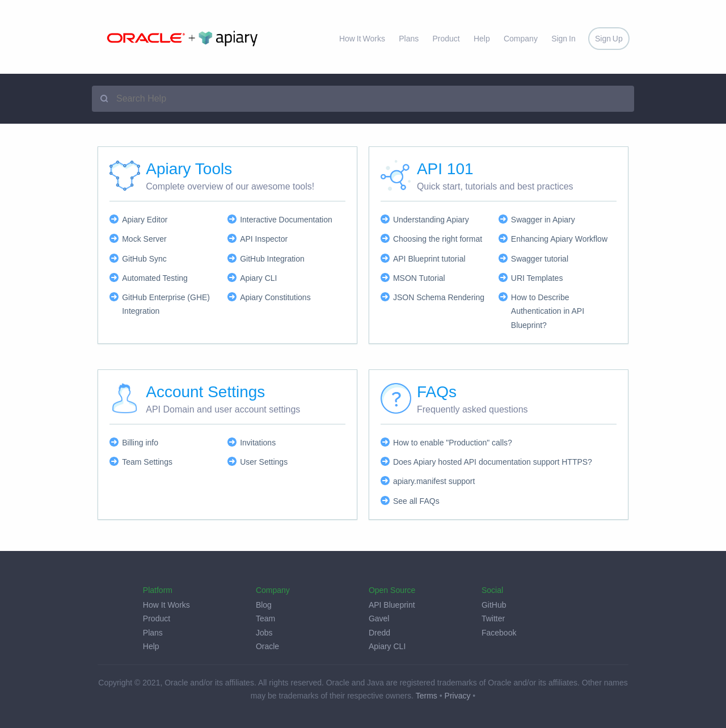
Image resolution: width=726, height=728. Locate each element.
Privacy (458, 696)
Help (482, 39)
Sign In (564, 39)
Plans (409, 39)
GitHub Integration (272, 259)
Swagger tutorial (540, 259)
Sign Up (609, 39)
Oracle (267, 646)
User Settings (264, 462)
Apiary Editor (145, 220)
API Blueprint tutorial (429, 259)
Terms (427, 696)
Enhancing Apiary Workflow (559, 239)
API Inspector (264, 239)
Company (521, 39)
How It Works (362, 39)
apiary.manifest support (434, 481)
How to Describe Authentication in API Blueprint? (548, 311)
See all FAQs (416, 501)
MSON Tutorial (419, 278)
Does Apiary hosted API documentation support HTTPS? (493, 462)
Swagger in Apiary (543, 220)
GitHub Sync (144, 259)
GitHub (494, 605)
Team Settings (147, 462)
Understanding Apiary (431, 220)
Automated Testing (155, 278)
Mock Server (144, 239)
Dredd (379, 633)
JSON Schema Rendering (439, 297)
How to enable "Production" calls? (453, 443)
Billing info (140, 443)
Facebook (499, 633)
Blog (264, 605)
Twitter (493, 618)
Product (446, 39)
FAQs (437, 392)
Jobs (264, 633)
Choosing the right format (438, 239)
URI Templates (537, 278)
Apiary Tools (189, 169)
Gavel (379, 618)
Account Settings (205, 392)
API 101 (445, 169)
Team (265, 618)
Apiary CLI (258, 278)
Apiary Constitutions (275, 297)
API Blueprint (392, 605)
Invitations (258, 443)
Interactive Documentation (286, 220)
